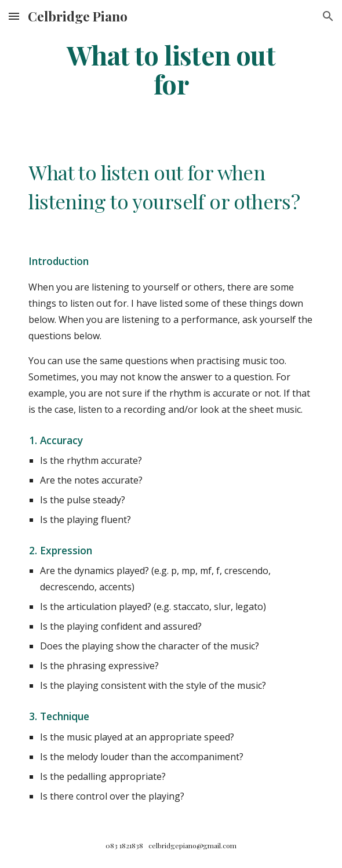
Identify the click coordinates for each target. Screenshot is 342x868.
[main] (171, 69)
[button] (14, 16)
